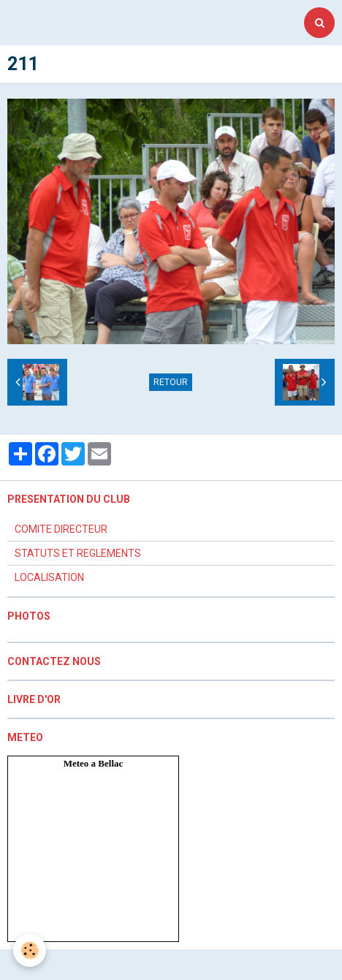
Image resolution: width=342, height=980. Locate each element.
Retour (171, 382)
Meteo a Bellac (94, 763)
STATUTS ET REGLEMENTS (78, 553)
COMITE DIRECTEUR (61, 529)
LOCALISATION (49, 577)
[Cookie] (30, 950)
